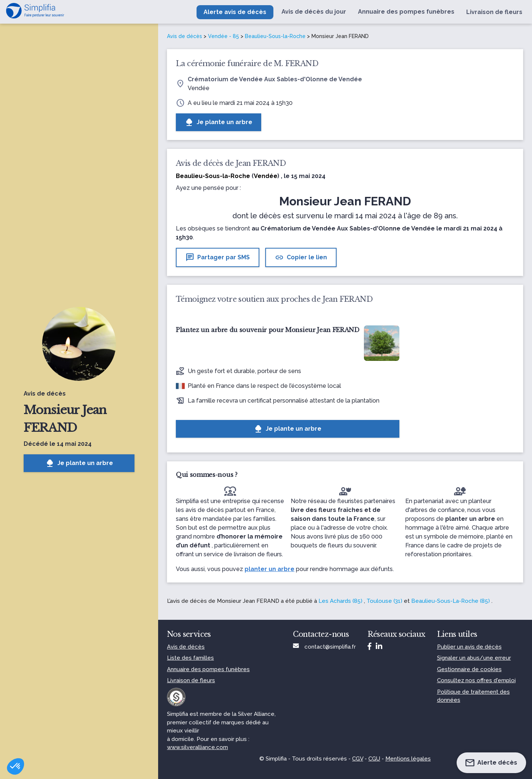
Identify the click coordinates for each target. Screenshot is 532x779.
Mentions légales (408, 759)
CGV (358, 759)
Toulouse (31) (384, 601)
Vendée (266, 176)
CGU (374, 759)
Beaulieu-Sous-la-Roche (275, 36)
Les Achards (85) (340, 601)
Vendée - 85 (224, 36)
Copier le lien (301, 257)
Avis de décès (185, 36)
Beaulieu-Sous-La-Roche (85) (451, 601)
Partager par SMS (218, 257)
